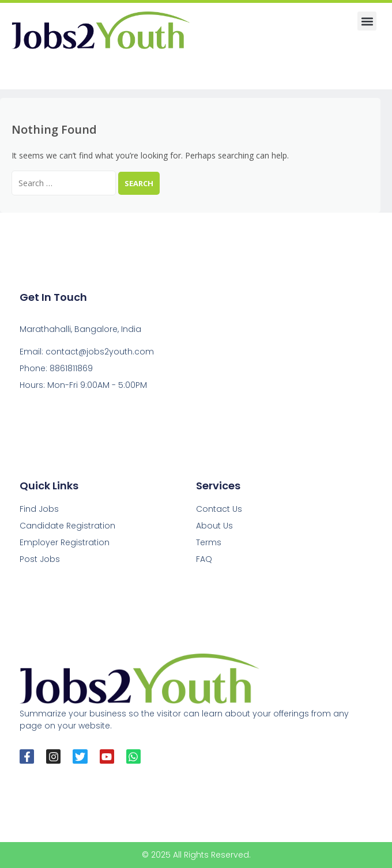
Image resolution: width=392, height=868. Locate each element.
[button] (367, 21)
